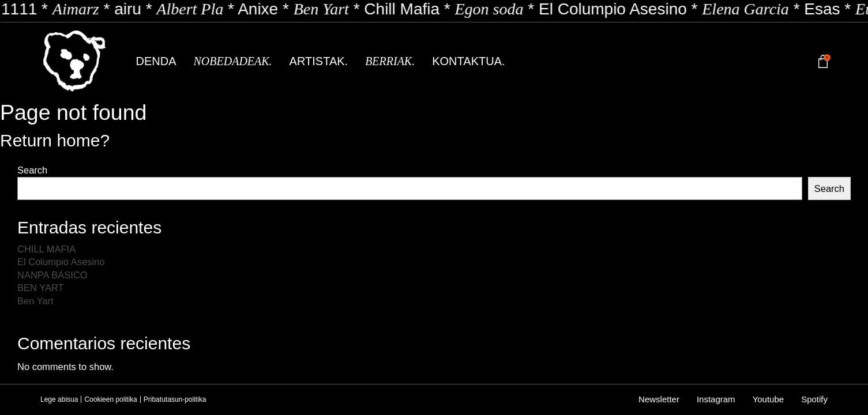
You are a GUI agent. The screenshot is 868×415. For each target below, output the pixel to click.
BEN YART (41, 288)
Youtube (769, 399)
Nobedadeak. (233, 61)
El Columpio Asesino (61, 262)
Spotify (814, 399)
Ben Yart (35, 301)
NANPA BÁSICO (52, 275)
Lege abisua (59, 399)
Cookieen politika (110, 399)
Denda (156, 61)
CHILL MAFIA (46, 249)
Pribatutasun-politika (175, 399)
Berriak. (390, 61)
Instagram (716, 399)
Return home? (55, 140)
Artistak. (319, 61)
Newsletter (659, 399)
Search (32, 170)
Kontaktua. (468, 61)
